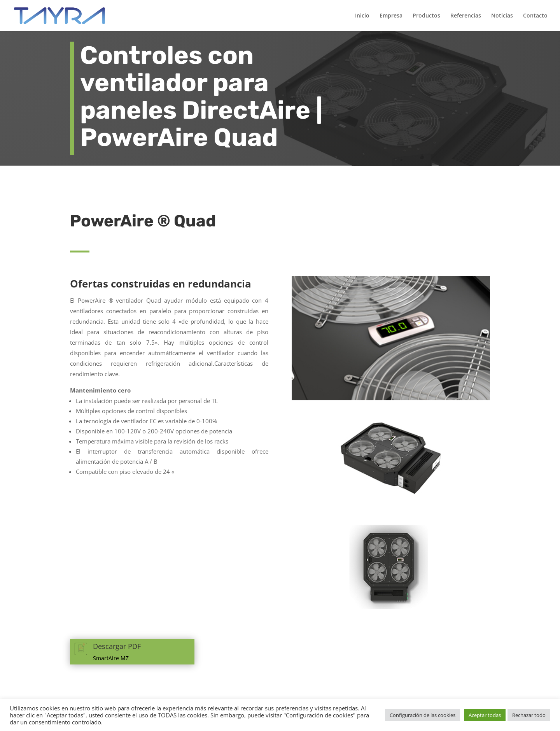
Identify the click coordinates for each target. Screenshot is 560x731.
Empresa (391, 16)
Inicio (362, 16)
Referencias (466, 16)
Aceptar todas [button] (485, 715)
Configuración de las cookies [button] (423, 715)
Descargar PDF (117, 646)
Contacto (535, 16)
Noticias (502, 16)
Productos (426, 16)
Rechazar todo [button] (529, 715)
